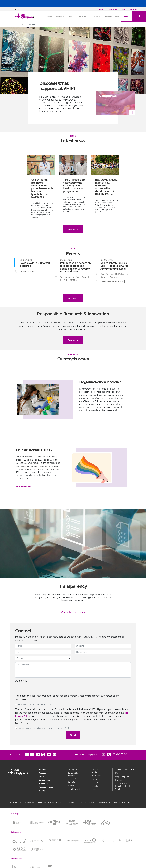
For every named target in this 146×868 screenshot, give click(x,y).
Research (60, 16)
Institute (42, 770)
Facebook (32, 754)
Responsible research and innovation (73, 776)
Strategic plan (73, 770)
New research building (97, 771)
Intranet (119, 780)
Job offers (95, 779)
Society (126, 16)
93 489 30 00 (120, 754)
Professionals (97, 776)
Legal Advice (71, 802)
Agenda (94, 786)
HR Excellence (74, 789)
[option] (73, 406)
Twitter (27, 754)
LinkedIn (38, 754)
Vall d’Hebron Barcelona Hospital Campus (123, 786)
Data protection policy (87, 802)
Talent (71, 16)
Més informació (24, 487)
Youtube (49, 754)
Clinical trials (83, 16)
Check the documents (73, 612)
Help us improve (122, 777)
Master (118, 773)
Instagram (43, 754)
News (94, 790)
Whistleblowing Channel (123, 802)
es (18, 9)
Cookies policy (105, 802)
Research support (112, 16)
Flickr (55, 754)
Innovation (96, 16)
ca (11, 9)
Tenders (71, 785)
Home (21, 24)
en (15, 9)
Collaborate (96, 783)
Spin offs (71, 782)
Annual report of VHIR (124, 770)
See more (73, 229)
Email (103, 754)
